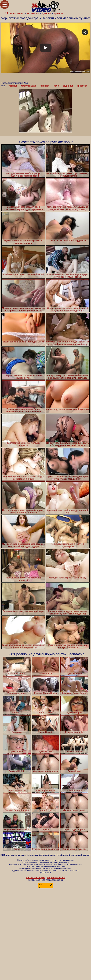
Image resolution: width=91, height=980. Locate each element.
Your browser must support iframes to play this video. (45, 56)
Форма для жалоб (56, 878)
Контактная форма (35, 878)
